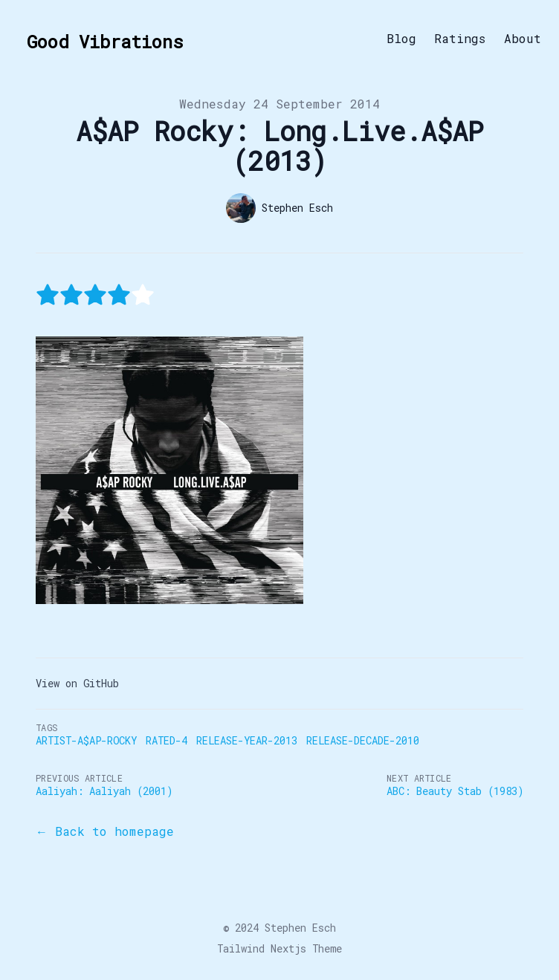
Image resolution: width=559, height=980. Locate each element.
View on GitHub (77, 683)
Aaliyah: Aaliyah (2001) (104, 791)
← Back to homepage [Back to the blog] (105, 831)
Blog (401, 39)
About (523, 39)
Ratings (460, 39)
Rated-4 (167, 740)
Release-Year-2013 (247, 740)
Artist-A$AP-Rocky (86, 740)
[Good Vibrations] (100, 39)
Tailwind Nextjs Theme (279, 948)
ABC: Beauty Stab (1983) (455, 791)
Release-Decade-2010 (363, 740)
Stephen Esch (300, 928)
